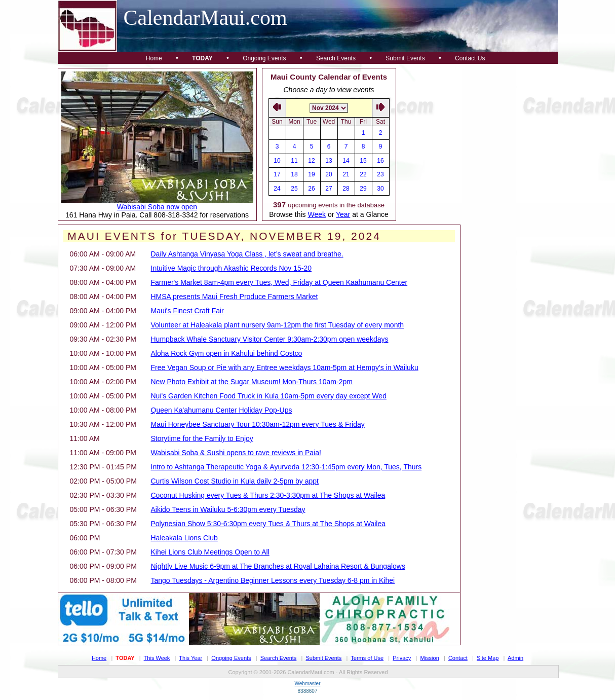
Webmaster (308, 684)
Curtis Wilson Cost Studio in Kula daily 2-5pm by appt (235, 481)
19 (311, 174)
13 (329, 161)
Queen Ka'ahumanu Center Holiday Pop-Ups (222, 410)
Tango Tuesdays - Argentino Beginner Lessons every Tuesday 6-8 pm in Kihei (273, 580)
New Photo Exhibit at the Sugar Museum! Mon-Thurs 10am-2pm (252, 382)
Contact (458, 658)
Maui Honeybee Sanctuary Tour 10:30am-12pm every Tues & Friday (258, 424)
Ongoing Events (264, 58)
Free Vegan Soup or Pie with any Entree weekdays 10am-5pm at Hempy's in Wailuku (285, 367)
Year (343, 214)
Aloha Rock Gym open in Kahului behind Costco (227, 353)
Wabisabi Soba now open (157, 207)
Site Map (488, 658)
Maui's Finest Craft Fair (187, 311)
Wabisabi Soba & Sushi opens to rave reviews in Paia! (236, 453)
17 (277, 174)
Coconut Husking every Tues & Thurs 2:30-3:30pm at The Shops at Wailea (268, 495)
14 (346, 161)
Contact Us (470, 58)
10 (277, 161)
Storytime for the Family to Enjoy (202, 438)
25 (294, 189)
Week (317, 214)
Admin (515, 658)
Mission (429, 658)
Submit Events (405, 58)
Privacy (402, 658)
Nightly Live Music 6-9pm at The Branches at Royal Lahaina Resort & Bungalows (278, 566)
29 (363, 189)
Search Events (336, 58)
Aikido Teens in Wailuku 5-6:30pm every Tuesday (228, 509)
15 (363, 161)
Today (202, 58)
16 (380, 161)
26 (311, 189)
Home (154, 58)
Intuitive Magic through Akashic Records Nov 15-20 (232, 268)
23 (380, 174)
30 (380, 189)
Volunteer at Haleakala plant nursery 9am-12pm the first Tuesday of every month (278, 325)
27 (329, 189)
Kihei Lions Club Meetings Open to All (210, 552)
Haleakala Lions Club (184, 538)
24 (277, 189)
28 (346, 189)
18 (294, 174)
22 (363, 174)
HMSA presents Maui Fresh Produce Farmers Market (235, 297)
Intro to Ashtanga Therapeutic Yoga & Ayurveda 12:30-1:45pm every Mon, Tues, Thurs (286, 467)
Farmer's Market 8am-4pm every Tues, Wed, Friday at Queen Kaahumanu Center (279, 282)
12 (311, 161)
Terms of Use (367, 658)
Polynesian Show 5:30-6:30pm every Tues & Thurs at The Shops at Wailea (268, 524)
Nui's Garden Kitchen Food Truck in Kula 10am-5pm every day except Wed (269, 396)
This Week (157, 658)
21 (346, 174)
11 (294, 161)
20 (329, 174)
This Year (190, 658)
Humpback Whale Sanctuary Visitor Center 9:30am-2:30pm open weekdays (270, 339)
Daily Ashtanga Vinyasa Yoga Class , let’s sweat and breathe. (247, 254)
